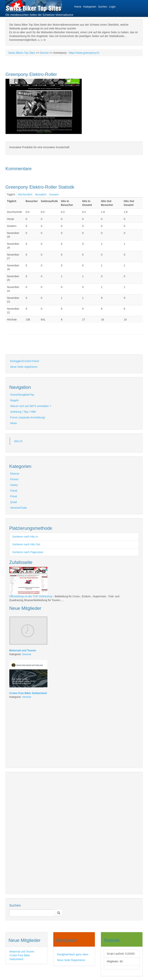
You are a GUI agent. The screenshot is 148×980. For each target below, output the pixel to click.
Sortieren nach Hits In (25, 537)
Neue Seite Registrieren (71, 960)
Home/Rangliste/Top (22, 395)
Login (112, 7)
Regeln (14, 400)
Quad (14, 502)
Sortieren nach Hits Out (26, 544)
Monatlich (41, 194)
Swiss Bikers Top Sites (22, 53)
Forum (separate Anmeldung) (28, 417)
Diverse (44, 53)
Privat (14, 496)
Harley (14, 485)
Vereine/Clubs (19, 508)
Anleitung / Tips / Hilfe (23, 412)
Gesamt (54, 194)
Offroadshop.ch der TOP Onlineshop (31, 596)
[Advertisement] (50, 348)
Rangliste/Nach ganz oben (73, 954)
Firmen (14, 479)
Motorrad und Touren (22, 952)
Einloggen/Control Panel (25, 361)
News (14, 423)
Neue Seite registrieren (24, 367)
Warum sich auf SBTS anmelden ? (31, 406)
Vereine (27, 697)
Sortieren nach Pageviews (28, 552)
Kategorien (90, 7)
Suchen (103, 7)
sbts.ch (18, 441)
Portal (14, 491)
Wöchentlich (25, 194)
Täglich (11, 194)
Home (78, 7)
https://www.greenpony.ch (84, 53)
